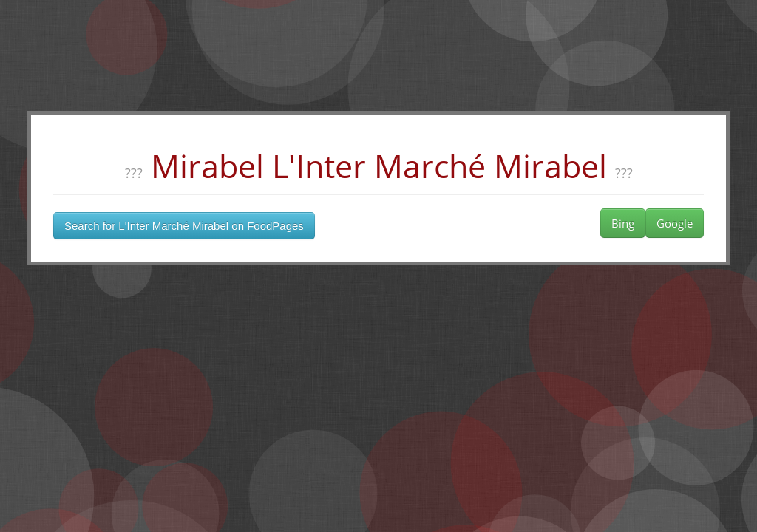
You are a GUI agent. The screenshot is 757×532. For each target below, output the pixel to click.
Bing (623, 223)
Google (675, 223)
